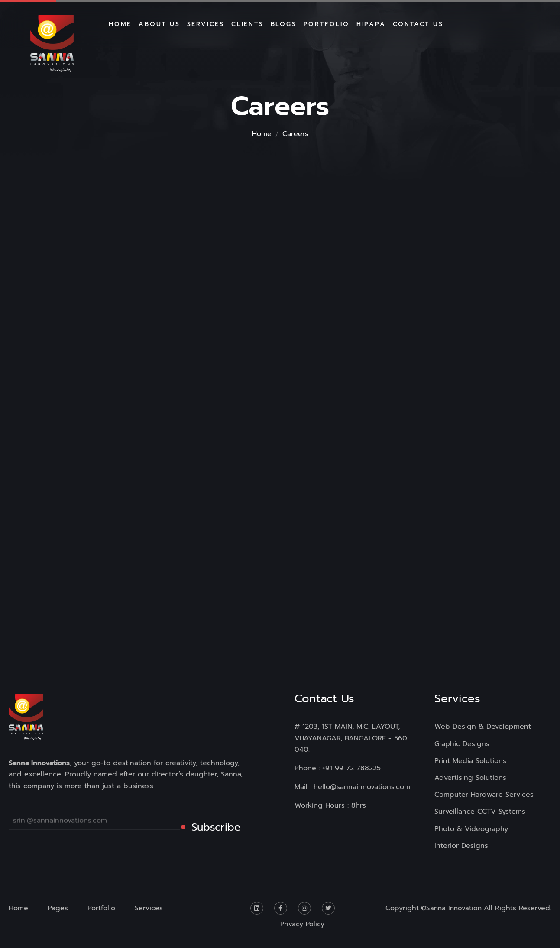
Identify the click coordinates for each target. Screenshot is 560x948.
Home (262, 134)
